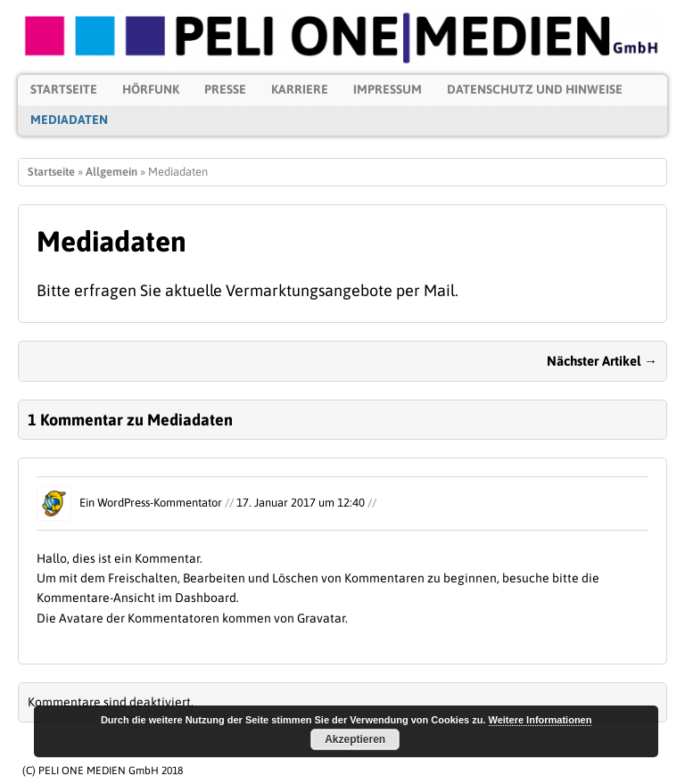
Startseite (64, 89)
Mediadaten (69, 120)
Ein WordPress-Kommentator (151, 503)
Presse (225, 89)
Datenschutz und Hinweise (535, 89)
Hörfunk (151, 89)
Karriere (300, 89)
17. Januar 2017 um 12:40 (301, 503)
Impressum (388, 89)
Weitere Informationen (541, 720)
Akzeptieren (355, 739)
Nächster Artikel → (602, 361)
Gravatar (321, 618)
